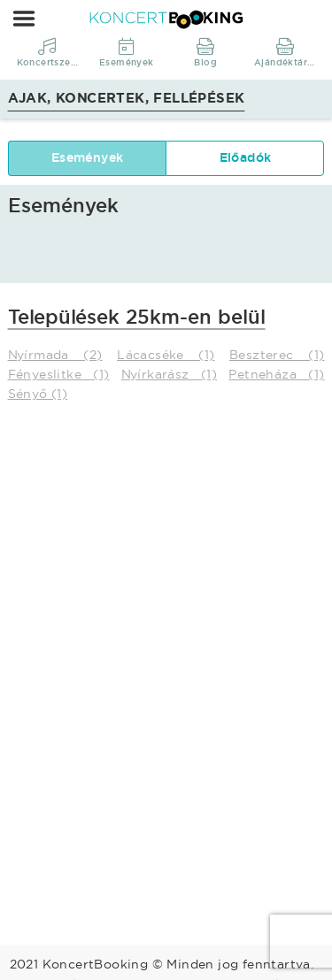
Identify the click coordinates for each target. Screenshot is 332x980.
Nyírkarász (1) (169, 374)
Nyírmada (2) (55, 355)
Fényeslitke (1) (59, 374)
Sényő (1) (38, 394)
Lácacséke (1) (166, 355)
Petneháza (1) (276, 374)
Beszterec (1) (277, 355)
